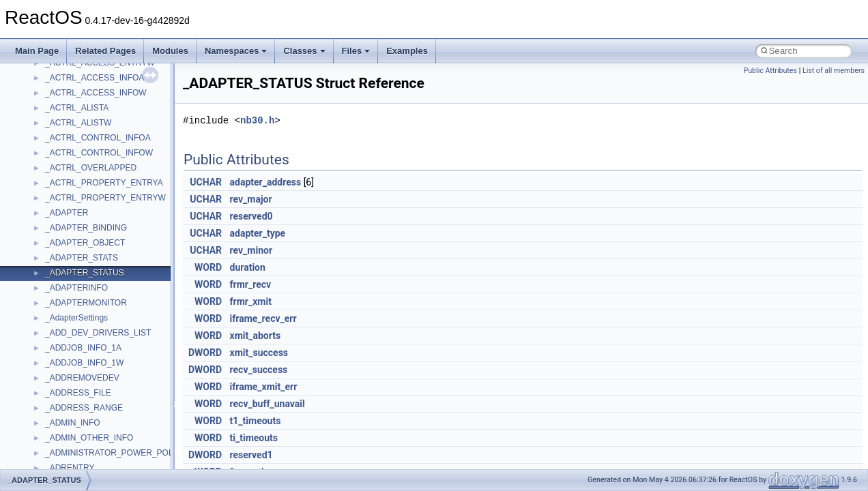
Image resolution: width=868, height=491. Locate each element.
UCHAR (206, 182)
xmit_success (259, 353)
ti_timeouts (254, 438)
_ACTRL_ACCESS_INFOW (96, 93)
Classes (304, 51)
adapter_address (266, 182)
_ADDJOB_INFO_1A (83, 348)
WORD (208, 267)
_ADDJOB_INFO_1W (84, 363)
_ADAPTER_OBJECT (85, 243)
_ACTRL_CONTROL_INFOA (98, 138)
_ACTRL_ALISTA (77, 108)
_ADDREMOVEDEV (82, 378)
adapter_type (258, 233)
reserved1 (251, 455)
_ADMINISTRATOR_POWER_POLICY (116, 453)
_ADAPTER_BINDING (86, 228)
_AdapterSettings (76, 318)
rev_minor (251, 250)
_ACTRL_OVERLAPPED (91, 168)
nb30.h (257, 120)
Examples (407, 51)
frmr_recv (251, 284)
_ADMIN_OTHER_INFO (89, 438)
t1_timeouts (256, 421)
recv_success (259, 370)
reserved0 (251, 216)
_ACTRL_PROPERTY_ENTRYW (105, 198)
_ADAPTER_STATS (82, 258)
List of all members (834, 71)
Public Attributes (770, 71)
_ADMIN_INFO (73, 423)
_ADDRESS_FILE (78, 393)
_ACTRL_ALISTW (78, 123)
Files (356, 51)
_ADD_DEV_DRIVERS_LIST (98, 333)
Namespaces (236, 51)
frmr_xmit (251, 301)
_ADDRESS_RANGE (84, 408)
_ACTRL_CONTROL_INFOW (99, 153)
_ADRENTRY (70, 468)
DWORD (205, 353)
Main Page (37, 51)
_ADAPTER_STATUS (85, 273)
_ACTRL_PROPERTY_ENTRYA (104, 183)
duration (248, 267)
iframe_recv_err (263, 318)
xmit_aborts (256, 336)
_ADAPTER (67, 213)
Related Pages (105, 51)
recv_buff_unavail (267, 404)
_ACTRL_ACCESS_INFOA (95, 78)
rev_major (251, 199)
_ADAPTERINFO (76, 288)
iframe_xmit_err (264, 387)
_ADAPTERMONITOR (86, 303)
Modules (170, 51)
